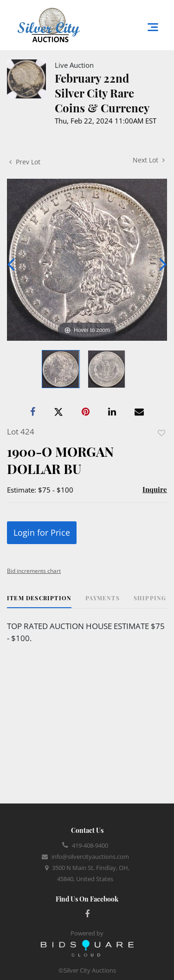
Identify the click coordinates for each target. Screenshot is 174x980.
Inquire (155, 489)
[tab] (39, 601)
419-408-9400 (90, 845)
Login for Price (42, 532)
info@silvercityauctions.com (90, 857)
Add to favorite (161, 433)
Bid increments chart (34, 571)
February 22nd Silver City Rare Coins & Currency (102, 93)
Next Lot (149, 160)
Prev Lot (25, 162)
